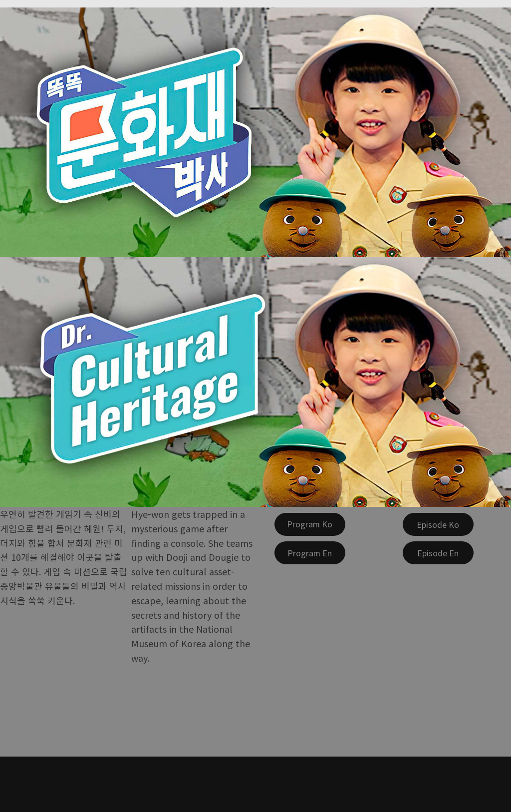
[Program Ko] (310, 524)
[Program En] (310, 553)
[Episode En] (438, 553)
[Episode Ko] (438, 524)
